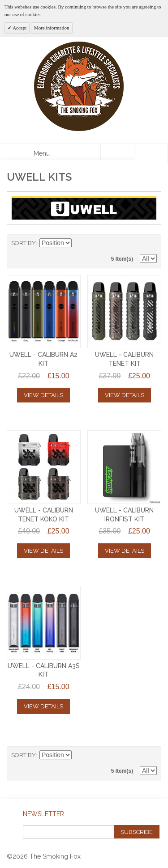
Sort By (24, 243)
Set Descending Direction (80, 243)
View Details (43, 395)
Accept (19, 28)
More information (52, 28)
